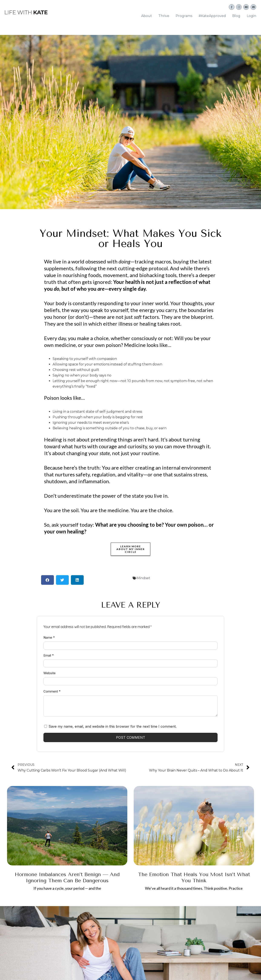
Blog (236, 15)
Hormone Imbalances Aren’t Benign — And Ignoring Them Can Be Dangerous (67, 875)
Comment (52, 689)
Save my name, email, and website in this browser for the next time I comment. (113, 724)
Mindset (143, 576)
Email (49, 653)
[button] (47, 578)
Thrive (164, 15)
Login (251, 15)
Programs (184, 15)
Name (49, 635)
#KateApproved (212, 15)
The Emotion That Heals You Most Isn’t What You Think (194, 875)
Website (49, 671)
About (147, 15)
